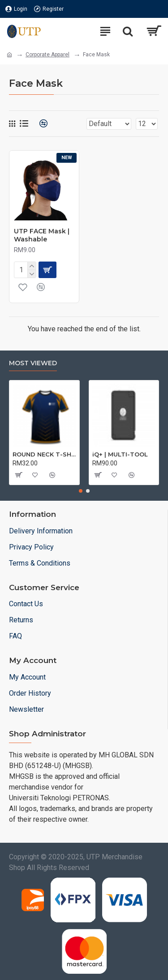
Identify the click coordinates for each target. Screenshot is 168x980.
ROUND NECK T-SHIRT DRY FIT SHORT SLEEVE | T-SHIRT (44, 454)
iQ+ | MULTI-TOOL (120, 454)
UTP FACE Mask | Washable (42, 235)
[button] (81, 491)
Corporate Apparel (47, 55)
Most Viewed (33, 363)
